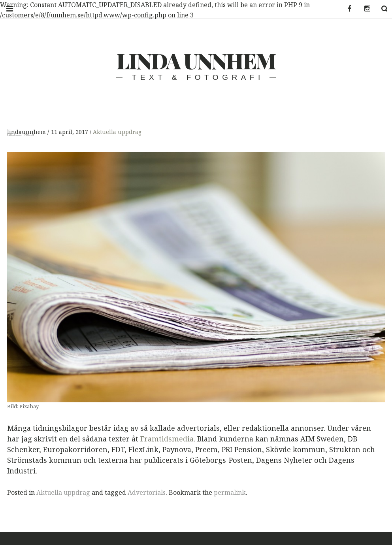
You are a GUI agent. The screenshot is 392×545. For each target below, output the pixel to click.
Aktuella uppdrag (117, 132)
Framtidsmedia (167, 439)
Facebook (345, 9)
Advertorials (147, 492)
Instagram (362, 9)
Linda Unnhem (196, 60)
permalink (230, 492)
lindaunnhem (27, 132)
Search (379, 9)
